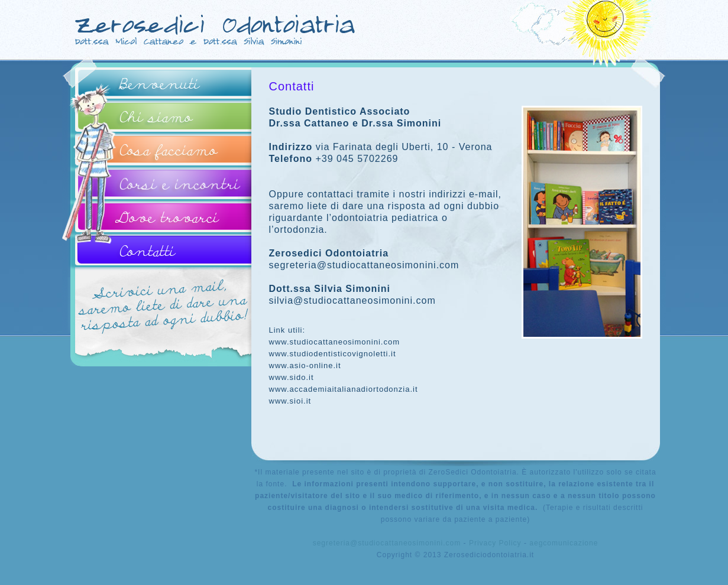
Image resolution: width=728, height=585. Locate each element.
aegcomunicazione (564, 543)
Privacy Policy (495, 543)
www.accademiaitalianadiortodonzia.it (344, 389)
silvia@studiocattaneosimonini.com (352, 300)
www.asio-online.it (305, 365)
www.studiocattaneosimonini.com (334, 342)
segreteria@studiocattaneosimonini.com (364, 265)
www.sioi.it (290, 401)
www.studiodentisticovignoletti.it (333, 354)
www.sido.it (292, 377)
